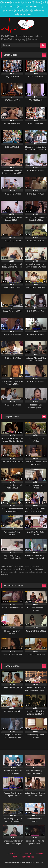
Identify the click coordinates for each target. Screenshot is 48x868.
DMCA (28, 854)
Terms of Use (28, 857)
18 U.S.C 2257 (14, 854)
